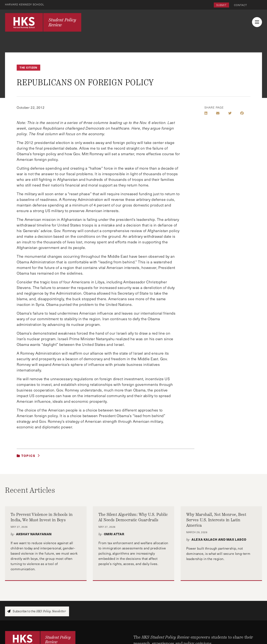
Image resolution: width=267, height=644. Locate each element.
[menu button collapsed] (257, 22)
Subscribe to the (37, 611)
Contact (241, 5)
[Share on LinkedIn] (206, 113)
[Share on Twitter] (230, 113)
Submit (221, 5)
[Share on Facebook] (242, 113)
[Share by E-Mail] (218, 113)
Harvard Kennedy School (25, 4)
